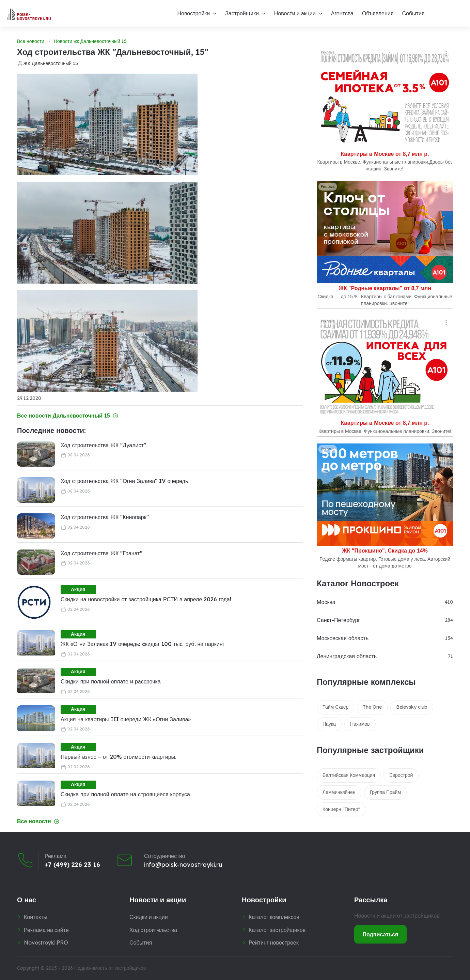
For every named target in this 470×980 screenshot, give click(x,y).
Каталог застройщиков (277, 930)
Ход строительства (153, 930)
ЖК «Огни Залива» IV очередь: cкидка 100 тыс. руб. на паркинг (143, 644)
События (413, 13)
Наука (329, 724)
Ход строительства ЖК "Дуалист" (103, 445)
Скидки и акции (149, 917)
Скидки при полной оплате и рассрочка (111, 681)
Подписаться (381, 934)
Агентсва (342, 13)
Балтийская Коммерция (349, 775)
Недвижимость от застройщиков (110, 968)
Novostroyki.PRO (46, 943)
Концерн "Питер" (341, 809)
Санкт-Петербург (338, 620)
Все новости (31, 41)
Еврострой (401, 775)
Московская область (343, 638)
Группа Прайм (385, 792)
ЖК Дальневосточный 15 (51, 63)
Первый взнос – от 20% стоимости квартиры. (119, 757)
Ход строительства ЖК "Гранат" (101, 553)
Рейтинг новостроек (274, 943)
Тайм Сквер (335, 707)
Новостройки (193, 13)
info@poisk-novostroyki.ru (183, 865)
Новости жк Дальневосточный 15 (90, 41)
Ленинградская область (347, 656)
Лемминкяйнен (339, 792)
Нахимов (360, 724)
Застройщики (242, 13)
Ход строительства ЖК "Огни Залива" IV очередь (124, 481)
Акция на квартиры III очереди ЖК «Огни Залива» (126, 719)
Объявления (378, 13)
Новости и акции (295, 13)
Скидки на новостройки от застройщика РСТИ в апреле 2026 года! (146, 599)
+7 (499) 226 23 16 (72, 865)
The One (372, 707)
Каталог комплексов (274, 917)
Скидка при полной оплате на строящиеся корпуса (125, 794)
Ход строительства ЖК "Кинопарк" (105, 517)
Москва (326, 602)
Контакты (36, 917)
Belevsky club (412, 707)
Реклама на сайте (46, 930)
